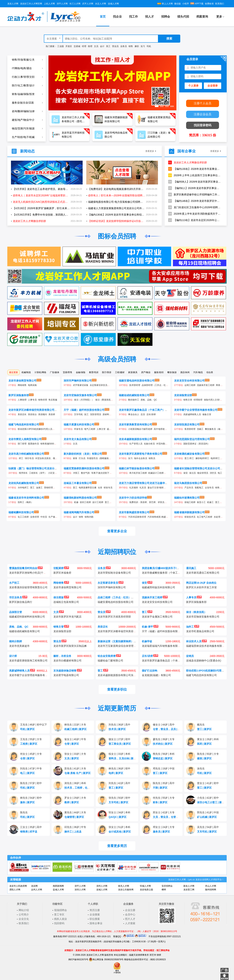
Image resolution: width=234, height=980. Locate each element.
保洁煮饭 (61, 597)
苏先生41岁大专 (75, 768)
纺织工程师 (85, 502)
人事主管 (101, 429)
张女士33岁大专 (75, 754)
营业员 (115, 46)
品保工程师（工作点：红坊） (117, 597)
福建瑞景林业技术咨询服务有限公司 (207, 646)
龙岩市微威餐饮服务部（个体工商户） (164, 573)
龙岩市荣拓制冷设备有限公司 (114, 573)
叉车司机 (78, 414)
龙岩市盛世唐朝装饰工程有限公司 (28, 661)
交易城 (77, 46)
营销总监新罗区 (163, 758)
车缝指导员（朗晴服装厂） (100, 458)
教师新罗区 (72, 802)
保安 (186, 473)
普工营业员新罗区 (120, 744)
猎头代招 (183, 17)
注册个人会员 (203, 103)
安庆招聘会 (167, 886)
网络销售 (22, 385)
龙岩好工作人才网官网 (31, 4)
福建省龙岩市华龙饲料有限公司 (26, 498)
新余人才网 (189, 886)
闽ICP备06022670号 (78, 960)
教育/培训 (94, 372)
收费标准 (209, 4)
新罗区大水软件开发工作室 (201, 587)
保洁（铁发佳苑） (196, 612)
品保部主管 (16, 612)
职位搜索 (95, 919)
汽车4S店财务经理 (137, 517)
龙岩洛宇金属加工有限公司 (157, 617)
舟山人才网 (211, 886)
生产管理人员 (136, 444)
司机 (149, 46)
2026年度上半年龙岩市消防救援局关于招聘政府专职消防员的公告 (195, 214)
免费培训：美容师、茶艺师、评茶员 (147, 502)
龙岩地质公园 (146, 890)
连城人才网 (113, 4)
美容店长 (22, 414)
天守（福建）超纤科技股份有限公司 (84, 410)
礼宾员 (143, 488)
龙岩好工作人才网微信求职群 (188, 162)
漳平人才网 (62, 4)
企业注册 (130, 910)
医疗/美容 (107, 372)
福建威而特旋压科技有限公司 (158, 587)
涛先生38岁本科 (75, 783)
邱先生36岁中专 (75, 827)
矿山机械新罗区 (207, 817)
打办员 (82, 458)
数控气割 (85, 473)
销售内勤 (89, 517)
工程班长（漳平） (38, 473)
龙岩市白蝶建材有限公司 (67, 661)
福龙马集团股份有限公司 (188, 483)
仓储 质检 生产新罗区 (78, 773)
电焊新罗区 (116, 773)
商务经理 (220, 385)
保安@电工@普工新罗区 (212, 802)
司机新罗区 (27, 729)
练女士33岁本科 (119, 754)
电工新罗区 (27, 773)
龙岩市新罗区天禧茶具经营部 (114, 617)
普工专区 (59, 914)
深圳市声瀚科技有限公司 (78, 381)
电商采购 (32, 385)
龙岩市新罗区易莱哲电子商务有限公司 (141, 454)
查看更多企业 (117, 531)
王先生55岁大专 (31, 739)
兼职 (137, 46)
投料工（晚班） (25, 502)
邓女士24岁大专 (164, 827)
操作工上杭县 (73, 832)
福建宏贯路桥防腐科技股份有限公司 (84, 468)
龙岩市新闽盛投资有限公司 (134, 512)
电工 (220, 473)
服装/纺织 (159, 372)
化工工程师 (23, 517)
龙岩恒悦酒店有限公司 (187, 424)
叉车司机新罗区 (118, 802)
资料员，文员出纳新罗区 (124, 758)
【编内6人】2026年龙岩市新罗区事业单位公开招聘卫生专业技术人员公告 (195, 188)
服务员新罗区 (161, 832)
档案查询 (202, 17)
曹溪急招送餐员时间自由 (26, 568)
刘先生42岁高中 (119, 783)
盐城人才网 (58, 890)
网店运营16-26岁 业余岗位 (201, 583)
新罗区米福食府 (62, 573)
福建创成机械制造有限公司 (134, 395)
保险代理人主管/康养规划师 (217, 400)
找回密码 (59, 923)
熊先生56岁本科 (164, 754)
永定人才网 (101, 4)
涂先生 (201, 768)
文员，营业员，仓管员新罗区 (170, 817)
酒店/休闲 (185, 372)
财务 (75, 458)
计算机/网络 (40, 372)
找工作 (133, 17)
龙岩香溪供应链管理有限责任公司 (28, 587)
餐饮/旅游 (172, 372)
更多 (219, 17)
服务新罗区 (27, 802)
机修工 (210, 502)
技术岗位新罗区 (163, 744)
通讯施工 (191, 568)
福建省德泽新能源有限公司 (189, 512)
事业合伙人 (134, 414)
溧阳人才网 (15, 890)
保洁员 (193, 473)
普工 (32, 488)
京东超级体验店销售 (68, 671)
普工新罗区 (204, 729)
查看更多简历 (117, 846)
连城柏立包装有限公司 (66, 602)
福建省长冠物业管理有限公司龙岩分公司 (197, 468)
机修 (76, 502)
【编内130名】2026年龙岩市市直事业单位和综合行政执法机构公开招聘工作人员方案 (195, 169)
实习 (143, 46)
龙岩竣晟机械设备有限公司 (189, 454)
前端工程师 (190, 502)
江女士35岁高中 (31, 827)
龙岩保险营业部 (183, 395)
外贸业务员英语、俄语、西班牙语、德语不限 (57, 458)
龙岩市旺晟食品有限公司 (200, 631)
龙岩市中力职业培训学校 (133, 498)
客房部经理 (190, 429)
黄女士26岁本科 (208, 739)
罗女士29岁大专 (75, 798)
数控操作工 (134, 400)
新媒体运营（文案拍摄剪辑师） (118, 641)
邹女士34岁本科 (119, 812)
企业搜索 (95, 914)
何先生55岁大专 (164, 798)
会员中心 (130, 914)
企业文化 (24, 919)
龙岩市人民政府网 (18, 886)
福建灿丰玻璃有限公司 (187, 498)
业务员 (124, 46)
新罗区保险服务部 (19, 395)
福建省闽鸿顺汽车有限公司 (79, 512)
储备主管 (207, 414)
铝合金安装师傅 (109, 656)
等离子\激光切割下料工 (102, 473)
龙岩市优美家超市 (19, 646)
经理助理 (198, 400)
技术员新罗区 (117, 729)
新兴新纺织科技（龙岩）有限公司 (83, 454)
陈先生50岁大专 (208, 754)
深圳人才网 (80, 890)
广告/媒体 (55, 372)
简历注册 (95, 910)
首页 (103, 17)
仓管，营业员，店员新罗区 (169, 729)
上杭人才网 (49, 4)
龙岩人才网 (13, 4)
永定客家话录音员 (99, 385)
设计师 (13, 656)
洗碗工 (200, 429)
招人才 (150, 17)
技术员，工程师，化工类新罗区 (83, 788)
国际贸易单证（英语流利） (197, 444)
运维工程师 (190, 385)
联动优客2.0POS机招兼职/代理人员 (35, 429)
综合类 (210, 372)
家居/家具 (133, 372)
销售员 (152, 458)
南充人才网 (124, 886)
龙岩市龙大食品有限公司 (78, 439)
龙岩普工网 (189, 890)
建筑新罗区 (204, 758)
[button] (157, 106)
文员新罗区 (72, 758)
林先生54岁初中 (31, 798)
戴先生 (201, 725)
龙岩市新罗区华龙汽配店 (67, 617)
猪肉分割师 (16, 641)
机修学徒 (147, 641)
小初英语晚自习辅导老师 (140, 429)
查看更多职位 (117, 689)
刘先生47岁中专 (31, 768)
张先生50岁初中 (119, 798)
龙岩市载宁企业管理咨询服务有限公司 (196, 410)
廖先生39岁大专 (164, 739)
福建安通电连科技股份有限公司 (137, 381)
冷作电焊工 (23, 488)
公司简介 (24, 914)
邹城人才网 (145, 886)
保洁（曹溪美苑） (104, 400)
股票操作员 (33, 444)
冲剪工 (76, 473)
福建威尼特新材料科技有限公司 (27, 617)
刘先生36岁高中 (119, 725)
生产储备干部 (55, 517)
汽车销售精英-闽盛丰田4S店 (161, 517)
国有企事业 (96, 923)
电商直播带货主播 (88, 488)
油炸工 (193, 627)
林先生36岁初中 (119, 768)
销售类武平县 (29, 832)
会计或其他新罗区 (120, 832)
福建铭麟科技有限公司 (21, 512)
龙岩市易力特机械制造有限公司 (26, 454)
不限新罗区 (160, 788)
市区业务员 (18, 597)
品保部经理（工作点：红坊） (156, 385)
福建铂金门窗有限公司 (110, 661)
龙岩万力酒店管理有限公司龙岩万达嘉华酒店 (144, 483)
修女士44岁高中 (164, 725)
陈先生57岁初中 (31, 783)
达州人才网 (37, 890)
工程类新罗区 (29, 744)
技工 (86, 414)
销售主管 (188, 400)
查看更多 (150, 151)
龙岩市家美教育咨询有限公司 (135, 424)
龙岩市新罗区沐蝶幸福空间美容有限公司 (31, 410)
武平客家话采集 (81, 385)
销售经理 (43, 400)
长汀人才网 (75, 4)
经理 (84, 46)
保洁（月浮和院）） (84, 400)
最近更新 (14, 372)
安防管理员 (96, 414)
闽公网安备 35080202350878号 (106, 960)
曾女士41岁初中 (208, 783)
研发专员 (108, 488)
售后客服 (53, 400)
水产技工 (14, 583)
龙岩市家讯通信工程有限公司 (203, 573)
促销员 (190, 656)
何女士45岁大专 (31, 754)
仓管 (100, 488)
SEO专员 (29, 458)
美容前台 (32, 414)
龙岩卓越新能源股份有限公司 (135, 439)
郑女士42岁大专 (164, 812)
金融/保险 (81, 372)
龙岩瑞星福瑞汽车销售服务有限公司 (162, 646)
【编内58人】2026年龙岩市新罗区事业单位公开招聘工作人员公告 (195, 182)
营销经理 (48, 488)
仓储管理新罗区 (74, 817)
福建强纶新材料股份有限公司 (80, 498)
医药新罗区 (204, 744)
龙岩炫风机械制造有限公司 (24, 483)
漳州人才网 (102, 886)
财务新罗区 (160, 802)
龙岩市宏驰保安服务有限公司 (80, 395)
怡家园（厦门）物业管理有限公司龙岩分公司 (34, 468)
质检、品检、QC (149, 400)
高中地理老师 (160, 429)
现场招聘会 (61, 910)
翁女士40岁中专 (75, 739)
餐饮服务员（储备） (215, 429)
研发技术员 (190, 517)
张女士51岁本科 (119, 827)
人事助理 (22, 400)
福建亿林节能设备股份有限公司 (137, 468)
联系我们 (220, 4)
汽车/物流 (198, 372)
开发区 (69, 46)
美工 (108, 46)
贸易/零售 (68, 372)
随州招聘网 (211, 890)
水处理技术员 (220, 517)
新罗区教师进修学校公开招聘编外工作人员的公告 (195, 194)
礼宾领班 (134, 488)
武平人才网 (88, 4)
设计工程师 (98, 502)
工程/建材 (120, 372)
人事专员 (32, 400)
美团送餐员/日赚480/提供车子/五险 (164, 568)
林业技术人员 (196, 641)
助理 (90, 46)
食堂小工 (201, 502)
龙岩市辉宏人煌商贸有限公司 (25, 439)
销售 (131, 46)
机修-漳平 (150, 627)
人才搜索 (130, 923)
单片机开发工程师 (138, 473)
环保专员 (78, 429)
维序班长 (23, 473)
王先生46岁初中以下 (34, 725)
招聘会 (166, 17)
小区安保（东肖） (57, 473)
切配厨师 (61, 568)
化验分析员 (149, 444)
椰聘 (164, 890)
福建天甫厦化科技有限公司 (79, 424)
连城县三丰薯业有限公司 (78, 483)
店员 (143, 414)
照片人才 (130, 919)
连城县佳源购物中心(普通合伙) (204, 661)
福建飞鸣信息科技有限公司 (24, 424)
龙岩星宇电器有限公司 (66, 675)
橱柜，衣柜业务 (62, 656)
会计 (102, 46)
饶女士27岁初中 (119, 739)
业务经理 (35, 517)
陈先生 (24, 812)
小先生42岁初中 (208, 798)
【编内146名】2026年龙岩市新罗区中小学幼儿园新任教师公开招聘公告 (195, 201)
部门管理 (22, 444)
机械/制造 (26, 372)
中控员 (44, 517)
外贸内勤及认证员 (165, 444)
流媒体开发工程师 (206, 385)
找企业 (117, 17)
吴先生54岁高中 (208, 827)
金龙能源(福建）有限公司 (156, 675)
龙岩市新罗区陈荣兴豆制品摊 (70, 646)
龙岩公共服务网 (126, 890)
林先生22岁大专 (75, 725)
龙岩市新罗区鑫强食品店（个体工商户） (142, 410)
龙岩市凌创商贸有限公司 (22, 381)
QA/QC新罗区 (118, 817)
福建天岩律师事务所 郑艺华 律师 (145, 955)
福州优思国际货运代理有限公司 (192, 439)
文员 (96, 46)
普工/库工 (189, 458)
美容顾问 (43, 414)
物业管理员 (203, 473)
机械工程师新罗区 (76, 729)
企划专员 (209, 488)
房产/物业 (146, 372)
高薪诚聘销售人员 (192, 414)
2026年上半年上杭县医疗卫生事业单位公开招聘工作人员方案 (195, 175)
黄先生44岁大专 (75, 812)
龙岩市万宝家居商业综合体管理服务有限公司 (123, 646)
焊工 (21, 458)
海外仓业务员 (141, 458)
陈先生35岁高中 (164, 783)
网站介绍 (24, 910)
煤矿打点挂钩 (150, 671)
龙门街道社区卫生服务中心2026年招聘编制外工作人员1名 (195, 207)
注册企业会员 (203, 114)
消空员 (213, 473)
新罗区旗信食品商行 (21, 602)
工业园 (61, 46)
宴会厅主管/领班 (155, 488)
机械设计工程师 (156, 473)
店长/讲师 (151, 414)
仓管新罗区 (72, 744)
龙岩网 (34, 886)
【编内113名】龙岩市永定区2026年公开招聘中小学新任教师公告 (195, 220)
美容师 (52, 414)
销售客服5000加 (48, 444)
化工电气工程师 (205, 517)
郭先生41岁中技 (208, 812)
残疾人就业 (61, 919)
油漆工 (39, 488)
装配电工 (199, 488)
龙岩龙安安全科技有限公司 (189, 381)
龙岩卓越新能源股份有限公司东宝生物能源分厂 (124, 675)
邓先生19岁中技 (164, 768)
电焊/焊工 (215, 458)
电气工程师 (90, 429)
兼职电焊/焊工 (202, 458)
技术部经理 (135, 385)
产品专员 (189, 488)
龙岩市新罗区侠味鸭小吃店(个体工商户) (32, 573)
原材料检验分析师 (111, 414)
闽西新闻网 (58, 886)
